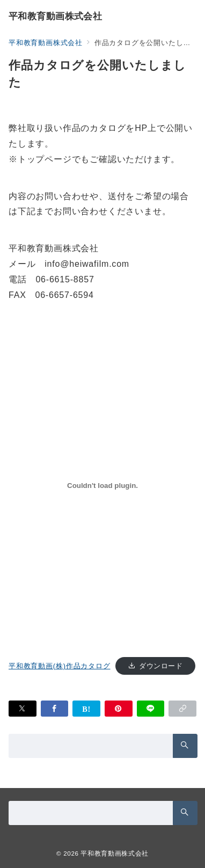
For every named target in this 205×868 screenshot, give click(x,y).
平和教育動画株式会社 (55, 16)
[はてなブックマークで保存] (86, 709)
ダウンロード (161, 666)
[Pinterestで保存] (119, 709)
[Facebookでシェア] (55, 709)
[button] (182, 709)
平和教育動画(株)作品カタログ (60, 666)
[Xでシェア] (23, 709)
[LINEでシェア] (151, 709)
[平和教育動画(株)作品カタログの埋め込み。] (102, 485)
